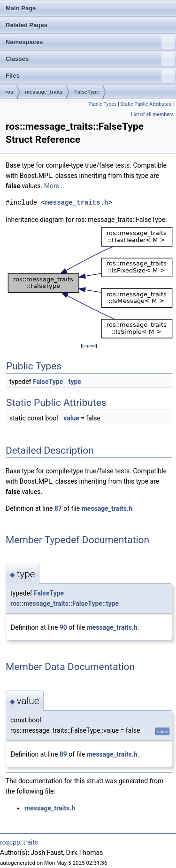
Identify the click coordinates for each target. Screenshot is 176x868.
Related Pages (27, 25)
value (71, 418)
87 (58, 508)
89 (63, 754)
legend (89, 346)
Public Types (102, 104)
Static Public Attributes (145, 104)
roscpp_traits (19, 842)
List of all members (152, 114)
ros (9, 92)
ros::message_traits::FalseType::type (65, 603)
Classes (90, 59)
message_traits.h (77, 202)
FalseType (87, 92)
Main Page (21, 8)
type (75, 382)
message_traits (44, 92)
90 (63, 627)
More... (54, 186)
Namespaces (90, 42)
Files (90, 76)
